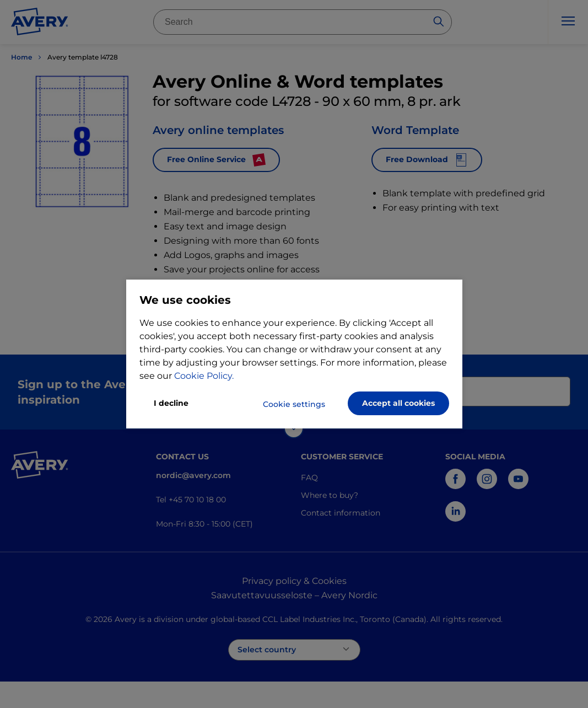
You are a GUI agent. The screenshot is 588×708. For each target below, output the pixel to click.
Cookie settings (294, 404)
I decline (171, 403)
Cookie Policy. (204, 376)
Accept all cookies (398, 403)
